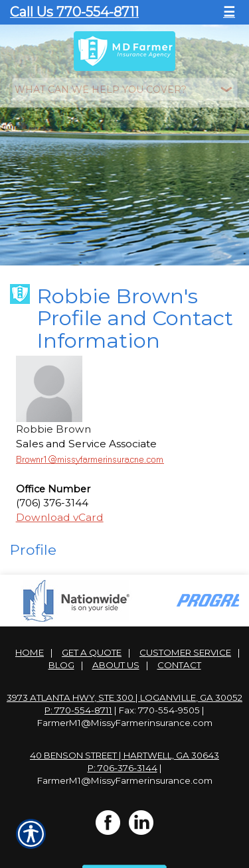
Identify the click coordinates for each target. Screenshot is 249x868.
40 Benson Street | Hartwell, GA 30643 (124, 750)
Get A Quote (92, 647)
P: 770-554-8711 (78, 705)
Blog (61, 660)
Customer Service (185, 647)
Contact (179, 660)
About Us (116, 660)
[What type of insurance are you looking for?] (125, 89)
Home (30, 647)
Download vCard (60, 512)
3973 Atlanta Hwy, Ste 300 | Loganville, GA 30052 (124, 692)
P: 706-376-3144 (123, 762)
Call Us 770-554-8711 (74, 12)
